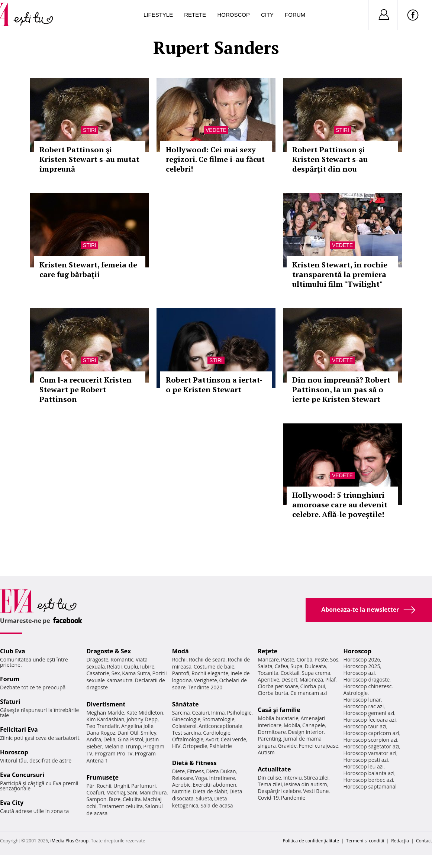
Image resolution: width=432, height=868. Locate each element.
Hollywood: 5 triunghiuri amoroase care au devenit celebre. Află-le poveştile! (340, 505)
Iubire (147, 667)
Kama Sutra (136, 673)
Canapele (314, 725)
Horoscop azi (359, 673)
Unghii (121, 786)
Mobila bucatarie (278, 718)
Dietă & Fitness (194, 763)
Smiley (149, 733)
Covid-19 (268, 798)
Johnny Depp (142, 719)
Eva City (12, 803)
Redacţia (400, 841)
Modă (180, 651)
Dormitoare (272, 732)
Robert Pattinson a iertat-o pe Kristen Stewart (214, 385)
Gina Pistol (130, 739)
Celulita (132, 799)
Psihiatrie (221, 746)
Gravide (287, 746)
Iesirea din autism (306, 784)
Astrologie (356, 693)
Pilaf (331, 680)
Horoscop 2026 (362, 659)
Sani (132, 792)
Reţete (267, 651)
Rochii (104, 786)
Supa (296, 666)
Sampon (96, 799)
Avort (212, 739)
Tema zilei (270, 784)
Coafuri (95, 792)
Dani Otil (128, 733)
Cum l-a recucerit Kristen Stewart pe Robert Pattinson (86, 389)
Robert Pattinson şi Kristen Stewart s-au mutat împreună (89, 159)
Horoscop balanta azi (369, 773)
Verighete (205, 680)
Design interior (306, 732)
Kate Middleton (145, 713)
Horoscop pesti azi (366, 760)
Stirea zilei (316, 778)
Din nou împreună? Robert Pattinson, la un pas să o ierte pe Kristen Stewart (341, 389)
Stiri (90, 130)
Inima (218, 713)
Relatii (115, 667)
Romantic (122, 659)
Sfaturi (10, 702)
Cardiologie (217, 733)
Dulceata (315, 666)
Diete (178, 771)
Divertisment (106, 704)
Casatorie (98, 673)
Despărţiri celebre (279, 791)
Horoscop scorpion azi (370, 740)
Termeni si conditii (365, 841)
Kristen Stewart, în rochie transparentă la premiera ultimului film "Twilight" (340, 274)
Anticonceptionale (220, 726)
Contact (424, 841)
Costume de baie (214, 667)
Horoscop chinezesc (368, 686)
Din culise (269, 778)
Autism (266, 752)
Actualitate (274, 769)
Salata (265, 666)
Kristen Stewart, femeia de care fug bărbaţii (88, 269)
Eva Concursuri (22, 775)
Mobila (292, 725)
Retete (195, 15)
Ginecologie (186, 719)
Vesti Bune (316, 791)
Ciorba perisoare (278, 686)
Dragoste (97, 659)
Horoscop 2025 (362, 666)
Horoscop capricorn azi (371, 733)
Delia (109, 739)
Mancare (268, 659)
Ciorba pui (313, 686)
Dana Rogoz (101, 733)
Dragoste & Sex (109, 651)
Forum (295, 15)
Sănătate (186, 704)
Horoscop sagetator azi (371, 746)
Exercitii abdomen (214, 785)
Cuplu (131, 667)
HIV (176, 746)
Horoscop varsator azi (370, 753)
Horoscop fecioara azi (370, 720)
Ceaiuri (200, 713)
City (267, 15)
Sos (334, 659)
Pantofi (181, 673)
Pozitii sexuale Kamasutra (126, 677)
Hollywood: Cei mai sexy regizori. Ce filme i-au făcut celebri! (215, 159)
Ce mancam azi (309, 693)
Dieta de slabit (210, 791)
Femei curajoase (319, 746)
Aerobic (181, 785)
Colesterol (184, 726)
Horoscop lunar (362, 700)
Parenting (269, 739)
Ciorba (304, 659)
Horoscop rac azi (364, 706)
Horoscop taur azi (365, 726)
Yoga (201, 778)
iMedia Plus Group (69, 841)
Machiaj (116, 792)
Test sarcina (187, 733)
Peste (321, 659)
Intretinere (222, 778)
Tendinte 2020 (205, 687)
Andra (94, 739)
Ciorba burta (273, 693)
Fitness (196, 771)
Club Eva (13, 651)
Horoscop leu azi (364, 766)
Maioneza (311, 680)
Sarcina (181, 713)
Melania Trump (123, 746)
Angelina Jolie (137, 726)
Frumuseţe (102, 777)
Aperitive (268, 680)
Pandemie (293, 798)
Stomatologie (219, 719)
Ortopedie (195, 746)
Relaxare (183, 778)
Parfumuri (144, 786)
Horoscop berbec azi (368, 780)
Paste (288, 659)
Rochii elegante (210, 673)
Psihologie (239, 713)
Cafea (281, 666)
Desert (289, 680)
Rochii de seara (207, 659)
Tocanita (268, 673)
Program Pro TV (114, 753)
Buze (115, 799)
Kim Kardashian (105, 719)
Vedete (216, 130)
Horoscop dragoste (367, 680)
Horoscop (233, 15)
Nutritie (181, 791)
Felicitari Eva (19, 729)
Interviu (293, 778)
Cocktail (290, 673)
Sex (116, 673)
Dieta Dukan (221, 771)
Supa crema (316, 673)
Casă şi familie (279, 710)
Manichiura (153, 792)
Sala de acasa (217, 805)
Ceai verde (233, 739)
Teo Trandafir (103, 726)
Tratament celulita (121, 806)
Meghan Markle (105, 713)
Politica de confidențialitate (311, 841)
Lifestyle (158, 15)
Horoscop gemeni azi (369, 713)
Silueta (204, 798)
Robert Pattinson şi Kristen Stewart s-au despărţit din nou (330, 159)
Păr (90, 786)
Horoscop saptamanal (370, 786)
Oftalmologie (188, 739)
